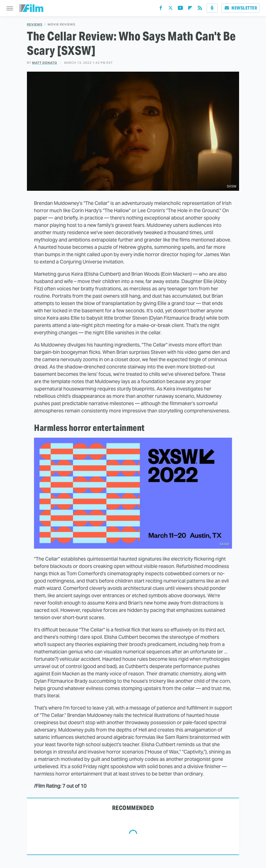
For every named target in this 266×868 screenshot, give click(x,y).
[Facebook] (161, 9)
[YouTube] (180, 9)
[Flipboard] (190, 9)
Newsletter (240, 8)
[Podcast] (212, 8)
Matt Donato (45, 63)
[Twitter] (171, 9)
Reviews (35, 25)
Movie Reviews (61, 25)
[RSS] (200, 9)
